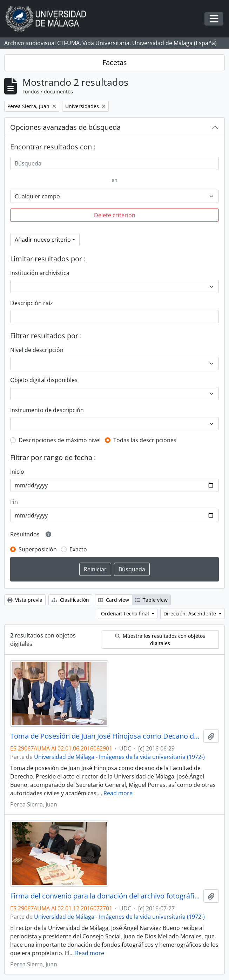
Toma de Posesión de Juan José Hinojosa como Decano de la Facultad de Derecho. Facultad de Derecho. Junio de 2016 (105, 736)
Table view (151, 600)
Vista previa (25, 600)
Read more (118, 793)
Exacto (78, 549)
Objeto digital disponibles (44, 380)
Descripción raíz (32, 303)
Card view (114, 600)
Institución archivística (40, 273)
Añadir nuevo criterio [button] (43, 240)
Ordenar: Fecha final (126, 614)
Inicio (17, 472)
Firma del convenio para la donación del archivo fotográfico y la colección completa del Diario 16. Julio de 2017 (105, 896)
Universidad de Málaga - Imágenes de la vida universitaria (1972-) (119, 757)
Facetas (115, 62)
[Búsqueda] (114, 163)
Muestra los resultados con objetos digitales (160, 640)
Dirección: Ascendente (190, 614)
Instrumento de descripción (47, 410)
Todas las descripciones (145, 440)
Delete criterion (115, 215)
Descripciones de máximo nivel (60, 440)
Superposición (38, 549)
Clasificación (70, 600)
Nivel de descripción (37, 350)
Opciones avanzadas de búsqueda (65, 127)
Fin (14, 502)
